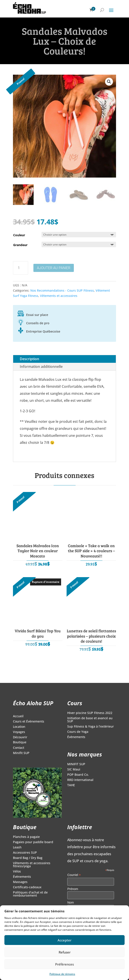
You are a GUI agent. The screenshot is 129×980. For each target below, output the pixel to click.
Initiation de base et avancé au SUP (90, 720)
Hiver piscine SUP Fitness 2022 (90, 713)
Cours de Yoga (78, 732)
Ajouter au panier (54, 268)
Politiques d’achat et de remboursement (30, 894)
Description (29, 359)
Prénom (73, 889)
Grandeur (20, 245)
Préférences (64, 964)
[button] (109, 82)
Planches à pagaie (26, 837)
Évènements (76, 737)
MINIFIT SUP (76, 764)
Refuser (65, 952)
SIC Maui (74, 770)
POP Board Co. (78, 775)
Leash (17, 848)
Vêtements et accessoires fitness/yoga (32, 865)
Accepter (64, 940)
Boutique (20, 742)
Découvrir (20, 737)
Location (19, 727)
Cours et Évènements (29, 722)
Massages (20, 882)
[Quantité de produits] (21, 268)
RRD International (80, 780)
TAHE (71, 785)
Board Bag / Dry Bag (28, 858)
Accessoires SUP (25, 853)
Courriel (74, 875)
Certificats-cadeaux (27, 887)
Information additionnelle (41, 367)
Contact (19, 748)
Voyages (19, 732)
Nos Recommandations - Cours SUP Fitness (62, 290)
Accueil (18, 716)
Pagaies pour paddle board (33, 842)
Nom (71, 902)
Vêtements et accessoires (59, 296)
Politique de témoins (62, 974)
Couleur (19, 235)
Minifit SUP (21, 753)
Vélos (17, 872)
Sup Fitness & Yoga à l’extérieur (91, 727)
